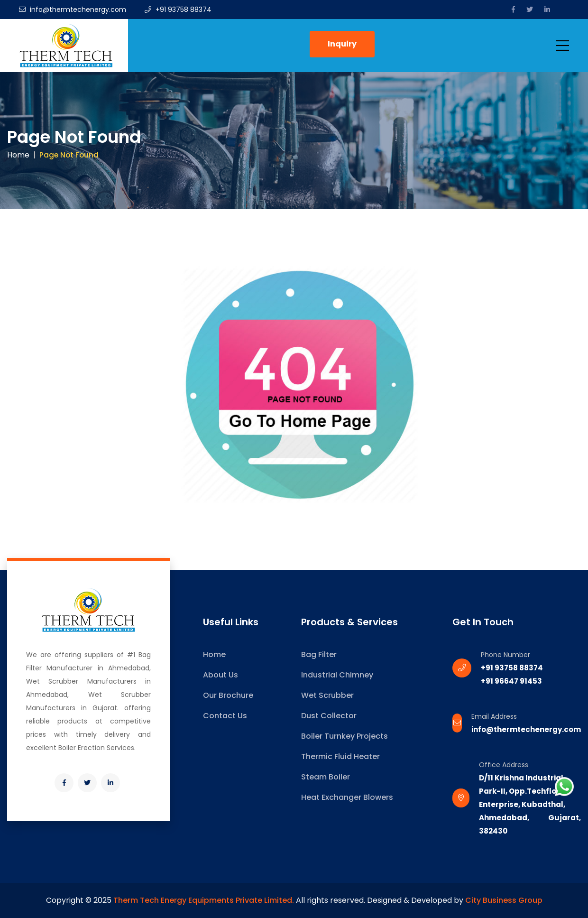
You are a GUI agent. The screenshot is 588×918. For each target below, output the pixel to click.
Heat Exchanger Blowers (347, 797)
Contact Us (225, 716)
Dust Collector (329, 716)
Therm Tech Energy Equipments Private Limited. (204, 900)
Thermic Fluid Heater (340, 756)
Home (18, 155)
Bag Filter (319, 654)
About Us (220, 675)
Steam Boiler (326, 777)
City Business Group (504, 900)
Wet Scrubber (327, 695)
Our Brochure (228, 695)
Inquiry (342, 44)
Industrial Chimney (337, 675)
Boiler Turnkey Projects (345, 736)
